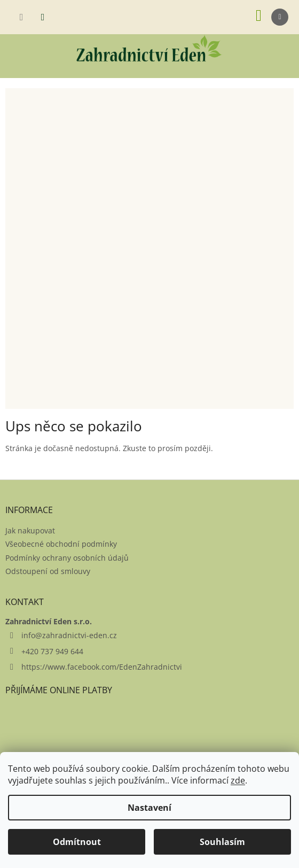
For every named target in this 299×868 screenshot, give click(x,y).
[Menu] (280, 17)
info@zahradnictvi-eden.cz (69, 635)
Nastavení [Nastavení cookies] (149, 808)
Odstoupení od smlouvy (48, 571)
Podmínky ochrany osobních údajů (67, 558)
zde (238, 780)
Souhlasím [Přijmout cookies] (222, 842)
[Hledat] (21, 17)
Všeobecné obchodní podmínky (61, 544)
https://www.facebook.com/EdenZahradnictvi (102, 667)
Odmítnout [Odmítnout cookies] (77, 842)
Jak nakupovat (30, 530)
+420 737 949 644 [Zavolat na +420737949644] (52, 651)
